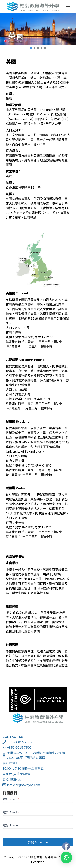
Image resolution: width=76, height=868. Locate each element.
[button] (38, 29)
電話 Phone (10, 825)
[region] (38, 31)
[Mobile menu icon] (68, 6)
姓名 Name (11, 799)
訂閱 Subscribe (38, 842)
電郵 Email (11, 812)
